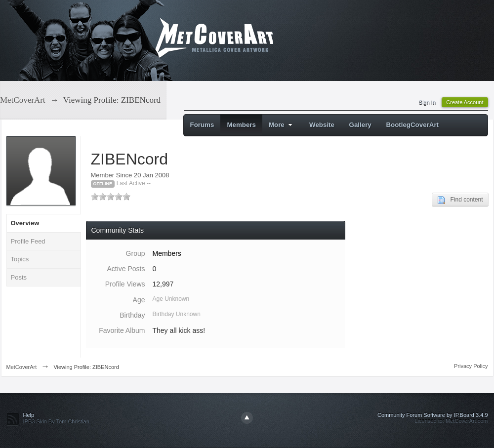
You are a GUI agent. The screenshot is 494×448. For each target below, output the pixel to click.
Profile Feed (28, 241)
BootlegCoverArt (412, 125)
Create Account (465, 102)
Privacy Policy (471, 366)
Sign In (427, 102)
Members (241, 125)
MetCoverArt (22, 367)
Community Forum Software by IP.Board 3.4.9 (433, 415)
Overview (25, 223)
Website (322, 125)
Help (29, 415)
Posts (19, 277)
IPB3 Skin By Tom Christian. (57, 421)
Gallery (360, 125)
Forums (202, 125)
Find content (460, 200)
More (282, 125)
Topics (20, 259)
